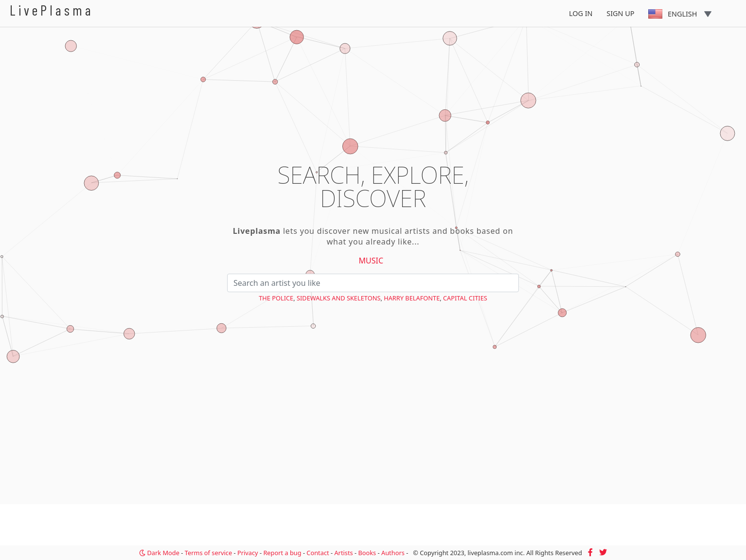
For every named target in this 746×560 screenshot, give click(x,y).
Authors (393, 553)
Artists (343, 553)
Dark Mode (159, 553)
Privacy (248, 553)
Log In (581, 13)
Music (371, 261)
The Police (276, 298)
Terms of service (208, 553)
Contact (318, 553)
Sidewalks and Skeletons (338, 298)
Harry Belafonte (412, 298)
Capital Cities (465, 298)
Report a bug (282, 553)
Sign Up (620, 13)
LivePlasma (52, 10)
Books (367, 553)
